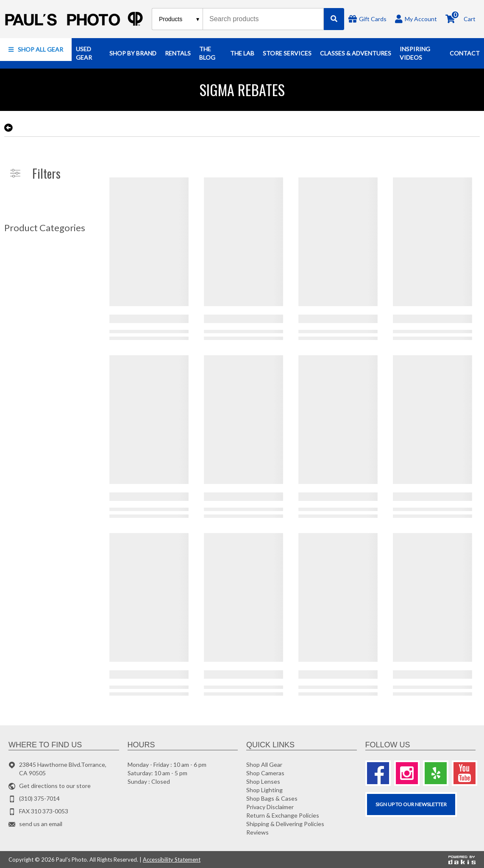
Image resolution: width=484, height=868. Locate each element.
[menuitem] (36, 50)
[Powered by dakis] (462, 860)
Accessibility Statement (172, 860)
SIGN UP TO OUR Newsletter (411, 804)
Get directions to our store (55, 786)
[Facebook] (378, 773)
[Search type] (179, 19)
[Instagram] (407, 773)
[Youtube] (465, 773)
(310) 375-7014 (39, 798)
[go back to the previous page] (8, 128)
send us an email (41, 824)
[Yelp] (436, 773)
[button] (36, 50)
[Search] (334, 19)
